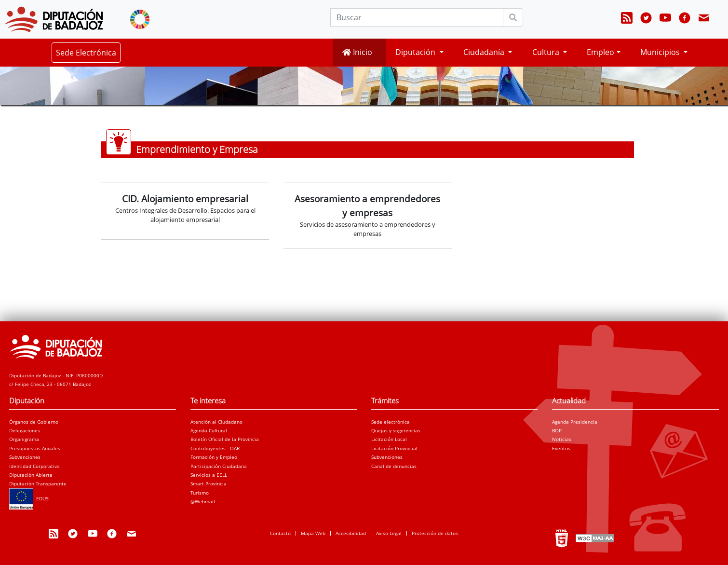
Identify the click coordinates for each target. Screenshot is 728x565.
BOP (557, 430)
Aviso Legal (389, 533)
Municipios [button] (661, 52)
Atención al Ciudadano (216, 422)
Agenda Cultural (209, 430)
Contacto (280, 533)
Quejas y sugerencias (396, 430)
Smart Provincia (209, 483)
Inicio (357, 52)
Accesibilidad (351, 533)
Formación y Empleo (214, 457)
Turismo (200, 493)
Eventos (561, 448)
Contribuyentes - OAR (215, 448)
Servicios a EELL (209, 475)
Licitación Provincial (394, 448)
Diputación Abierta (31, 475)
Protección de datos (435, 533)
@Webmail (203, 501)
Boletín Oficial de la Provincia (225, 439)
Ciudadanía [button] (485, 52)
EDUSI (29, 498)
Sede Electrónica (86, 53)
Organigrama (24, 439)
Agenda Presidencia (575, 422)
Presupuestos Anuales (35, 448)
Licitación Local (389, 439)
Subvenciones (25, 457)
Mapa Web (313, 533)
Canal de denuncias (394, 466)
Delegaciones (25, 430)
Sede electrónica (391, 422)
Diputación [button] (416, 52)
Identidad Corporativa (34, 466)
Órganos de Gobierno (34, 422)
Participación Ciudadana (219, 466)
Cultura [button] (547, 52)
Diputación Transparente (38, 483)
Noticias (562, 439)
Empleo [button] (600, 52)
